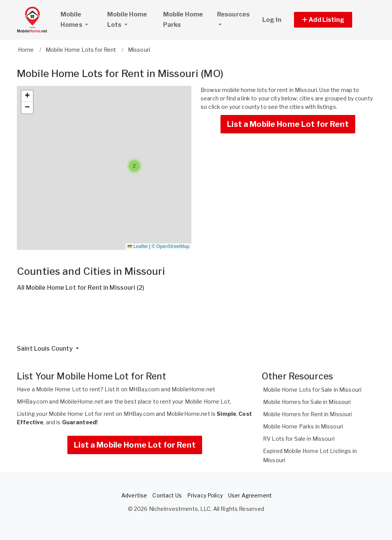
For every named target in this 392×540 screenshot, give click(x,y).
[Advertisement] (196, 321)
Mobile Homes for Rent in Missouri (308, 414)
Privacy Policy (205, 495)
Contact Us (167, 495)
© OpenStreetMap (171, 246)
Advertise (134, 495)
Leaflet (137, 246)
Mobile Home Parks (183, 20)
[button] (332, 20)
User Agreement (250, 495)
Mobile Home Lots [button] (127, 20)
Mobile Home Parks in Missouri (303, 426)
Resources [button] (233, 14)
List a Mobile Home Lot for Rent (288, 124)
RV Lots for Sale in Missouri (299, 439)
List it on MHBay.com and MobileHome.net (160, 389)
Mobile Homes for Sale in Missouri (307, 402)
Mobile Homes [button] (80, 20)
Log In (272, 20)
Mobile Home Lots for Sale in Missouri (312, 390)
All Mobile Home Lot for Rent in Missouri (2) (81, 288)
